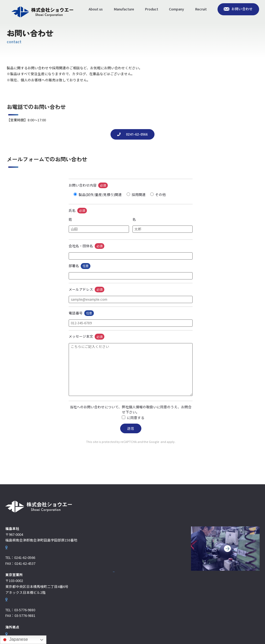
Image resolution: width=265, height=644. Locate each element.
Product (152, 9)
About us (96, 9)
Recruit (201, 9)
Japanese (15, 640)
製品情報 (120, 558)
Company (176, 9)
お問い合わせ (242, 9)
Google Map (15, 550)
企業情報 (120, 567)
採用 (116, 584)
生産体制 (120, 550)
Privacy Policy (153, 442)
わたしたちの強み (126, 541)
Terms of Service (181, 442)
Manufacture (124, 9)
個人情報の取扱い (127, 418)
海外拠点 (123, 576)
